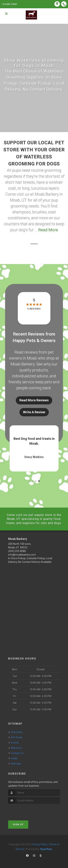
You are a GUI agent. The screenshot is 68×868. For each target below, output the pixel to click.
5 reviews (34, 309)
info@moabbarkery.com (22, 555)
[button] (29, 481)
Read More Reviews (34, 400)
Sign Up (18, 824)
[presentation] (27, 810)
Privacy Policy (40, 844)
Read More (48, 230)
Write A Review (34, 412)
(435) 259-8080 (17, 551)
